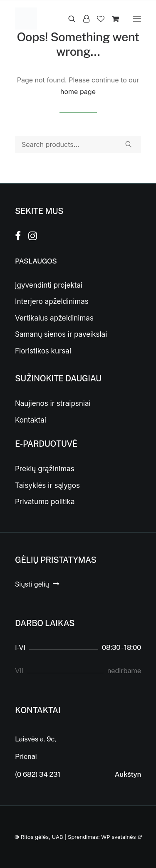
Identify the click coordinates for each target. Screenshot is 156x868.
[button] (137, 19)
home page (78, 92)
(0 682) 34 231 (38, 774)
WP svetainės (118, 837)
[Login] (83, 19)
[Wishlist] (97, 19)
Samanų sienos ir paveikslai (61, 334)
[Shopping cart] (112, 19)
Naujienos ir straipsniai (53, 403)
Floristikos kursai (43, 351)
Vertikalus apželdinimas (54, 318)
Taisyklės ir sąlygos (47, 485)
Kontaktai (31, 420)
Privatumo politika (45, 502)
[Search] (68, 19)
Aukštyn (128, 774)
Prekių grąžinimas (45, 469)
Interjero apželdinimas (52, 301)
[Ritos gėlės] (26, 19)
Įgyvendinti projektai (49, 285)
